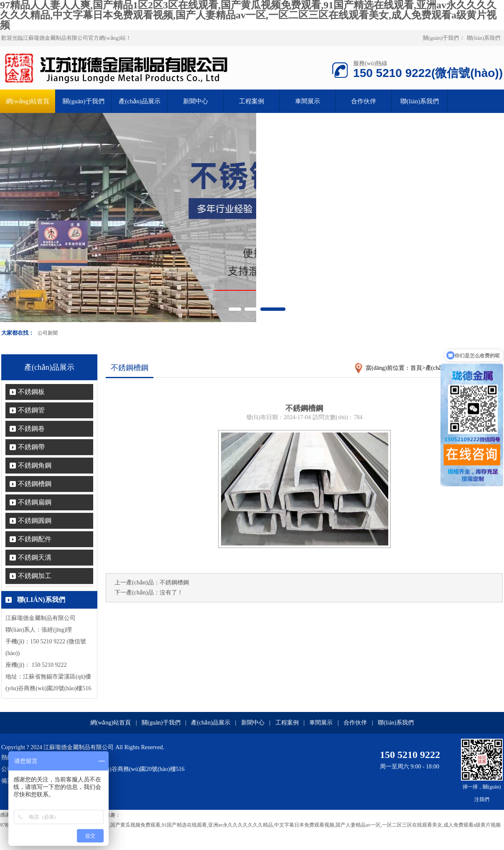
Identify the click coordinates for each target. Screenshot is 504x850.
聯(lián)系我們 (484, 38)
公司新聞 (48, 333)
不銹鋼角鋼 (35, 465)
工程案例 (252, 101)
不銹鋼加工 (35, 576)
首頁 (416, 368)
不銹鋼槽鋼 (35, 484)
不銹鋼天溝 (35, 557)
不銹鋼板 (31, 392)
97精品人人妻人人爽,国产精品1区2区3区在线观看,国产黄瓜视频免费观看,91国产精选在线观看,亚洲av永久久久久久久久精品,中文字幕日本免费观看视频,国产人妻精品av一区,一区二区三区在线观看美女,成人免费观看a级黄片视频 (250, 825)
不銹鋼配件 (35, 539)
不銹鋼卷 (31, 429)
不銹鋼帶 (31, 447)
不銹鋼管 (31, 410)
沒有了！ (171, 593)
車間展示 (308, 101)
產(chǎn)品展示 (140, 101)
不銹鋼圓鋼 (35, 521)
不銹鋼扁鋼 (35, 502)
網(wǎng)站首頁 (111, 723)
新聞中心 (196, 101)
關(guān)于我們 (441, 38)
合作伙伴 (364, 101)
